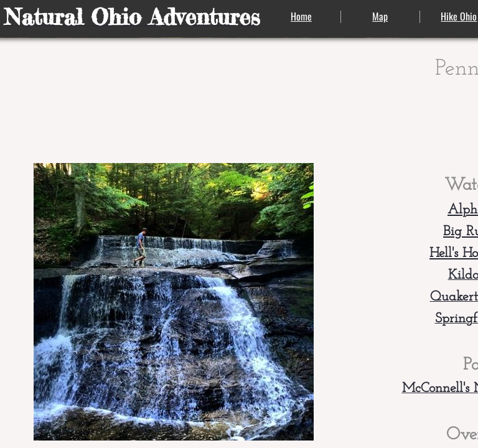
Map (380, 16)
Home (301, 16)
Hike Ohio (459, 16)
